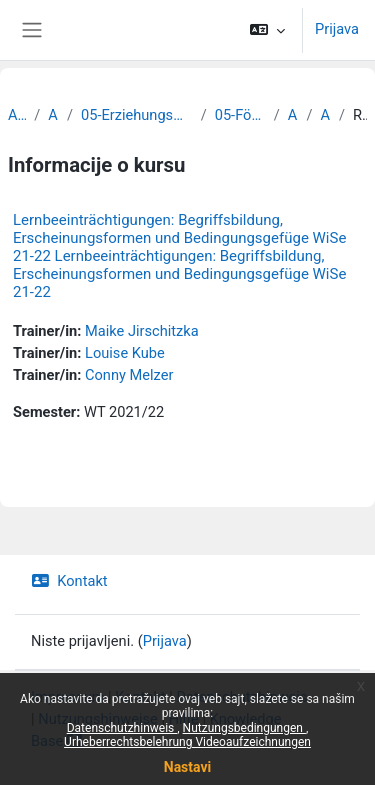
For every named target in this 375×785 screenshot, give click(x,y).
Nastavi (187, 767)
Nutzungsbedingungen (244, 728)
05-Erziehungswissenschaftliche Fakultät (137, 115)
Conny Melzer (129, 375)
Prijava (337, 29)
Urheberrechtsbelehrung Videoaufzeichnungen (187, 742)
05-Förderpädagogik (240, 115)
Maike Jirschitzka (142, 331)
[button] (267, 30)
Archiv (17, 115)
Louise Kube (125, 353)
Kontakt (69, 581)
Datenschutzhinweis (122, 728)
